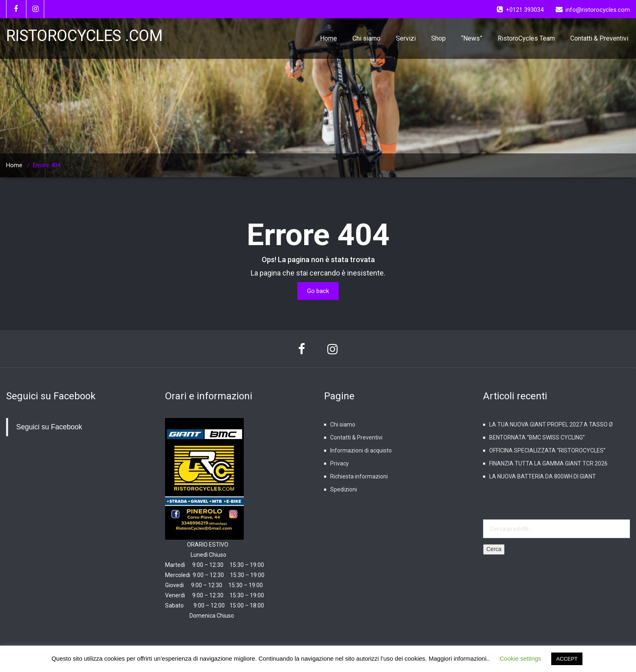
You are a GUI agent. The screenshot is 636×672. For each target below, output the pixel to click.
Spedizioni (344, 489)
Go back (318, 291)
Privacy (339, 463)
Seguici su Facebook (51, 396)
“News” (472, 38)
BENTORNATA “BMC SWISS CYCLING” (537, 437)
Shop (438, 38)
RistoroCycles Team (526, 38)
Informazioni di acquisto (361, 450)
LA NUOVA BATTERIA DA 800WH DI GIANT (543, 476)
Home (329, 38)
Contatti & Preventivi (599, 38)
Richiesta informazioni (359, 476)
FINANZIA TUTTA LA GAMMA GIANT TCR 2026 (548, 463)
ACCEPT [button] (567, 659)
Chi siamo (366, 38)
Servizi (406, 38)
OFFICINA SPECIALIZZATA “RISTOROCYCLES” (547, 450)
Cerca (494, 549)
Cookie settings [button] (521, 658)
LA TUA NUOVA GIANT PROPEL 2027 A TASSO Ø (551, 424)
